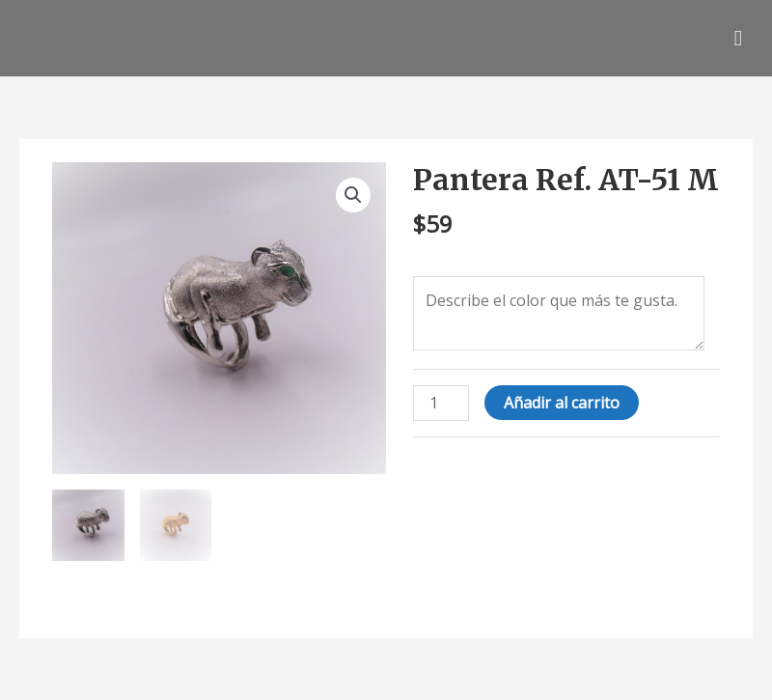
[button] (353, 195)
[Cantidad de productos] (441, 403)
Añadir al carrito (562, 403)
